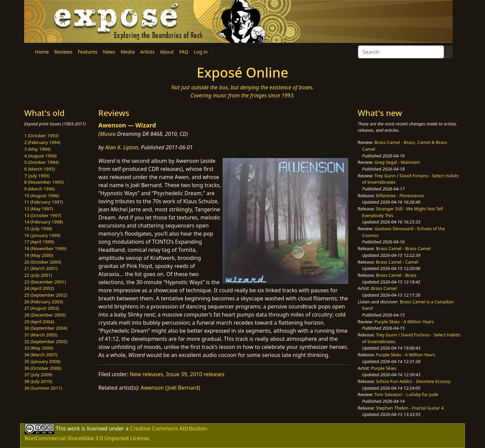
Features (88, 52)
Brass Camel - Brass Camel (403, 248)
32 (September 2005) (46, 341)
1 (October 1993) (41, 136)
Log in (201, 52)
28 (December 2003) (45, 315)
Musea (108, 134)
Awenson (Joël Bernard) (171, 388)
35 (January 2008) (42, 361)
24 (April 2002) (39, 288)
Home (42, 52)
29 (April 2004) (39, 322)
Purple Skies (384, 368)
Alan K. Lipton (122, 147)
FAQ (184, 52)
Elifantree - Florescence (400, 196)
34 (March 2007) (41, 355)
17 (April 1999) (39, 242)
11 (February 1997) (44, 202)
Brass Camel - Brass (396, 275)
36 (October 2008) (43, 368)
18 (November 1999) (45, 248)
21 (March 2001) (41, 268)
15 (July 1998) (38, 229)
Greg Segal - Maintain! (397, 162)
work (74, 428)
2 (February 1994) (42, 142)
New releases (146, 374)
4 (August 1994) (40, 156)
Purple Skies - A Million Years (404, 322)
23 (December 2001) (45, 282)
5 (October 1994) (41, 162)
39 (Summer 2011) (43, 388)
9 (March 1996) (40, 189)
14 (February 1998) (44, 222)
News (109, 52)
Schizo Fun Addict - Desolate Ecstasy (413, 381)
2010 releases (207, 374)
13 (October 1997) (43, 215)
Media (128, 52)
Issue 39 (176, 374)
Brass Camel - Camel (397, 262)
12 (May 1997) (39, 209)
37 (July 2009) (38, 375)
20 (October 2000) (43, 262)
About (167, 52)
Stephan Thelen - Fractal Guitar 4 (410, 408)
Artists (147, 52)
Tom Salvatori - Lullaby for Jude (407, 394)
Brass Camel (384, 288)
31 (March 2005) (41, 335)
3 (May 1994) (37, 149)
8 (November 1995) (44, 182)
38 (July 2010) (38, 381)
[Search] (401, 52)
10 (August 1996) (42, 196)
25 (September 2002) (46, 295)
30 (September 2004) (46, 328)
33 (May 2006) (39, 348)
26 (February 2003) (44, 302)
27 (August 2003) (42, 308)
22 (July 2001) (38, 275)
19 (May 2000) (39, 255)
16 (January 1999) (42, 235)
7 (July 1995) (37, 176)
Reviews (63, 52)
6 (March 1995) (40, 169)
